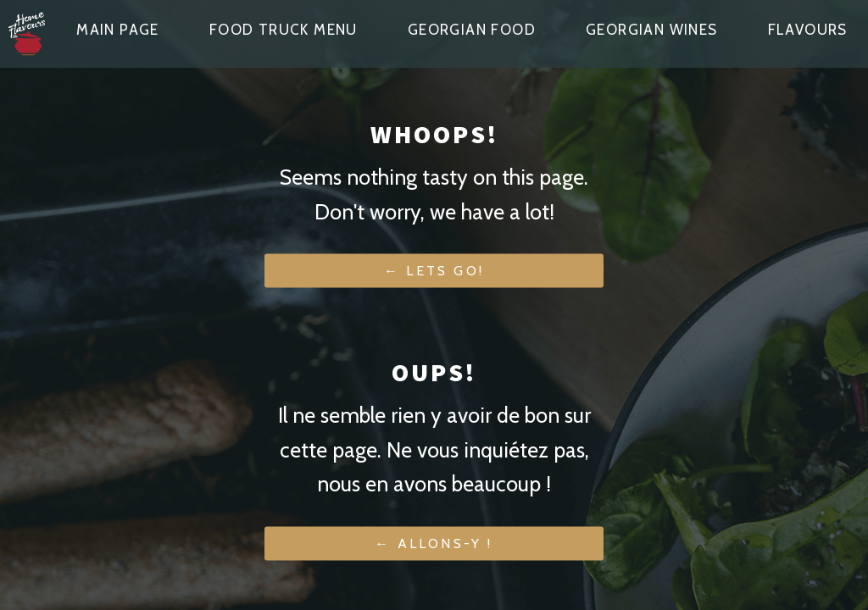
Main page (118, 30)
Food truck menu (284, 30)
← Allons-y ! (434, 543)
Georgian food (472, 30)
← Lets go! (434, 271)
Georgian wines (652, 30)
